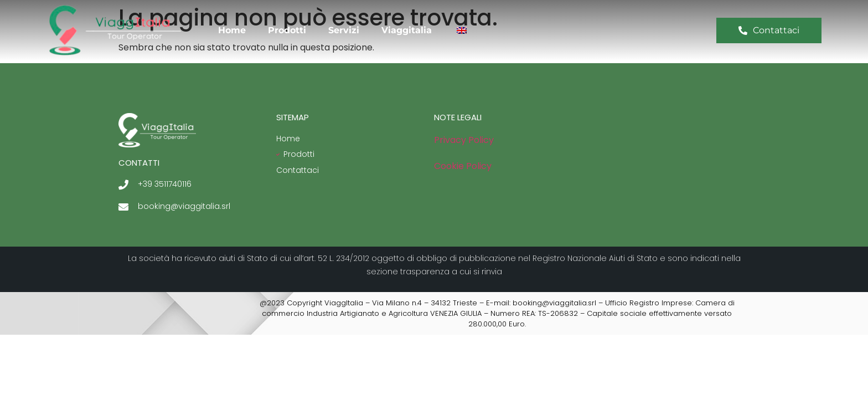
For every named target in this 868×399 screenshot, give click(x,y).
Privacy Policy (464, 140)
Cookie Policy (463, 166)
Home (232, 30)
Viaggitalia (407, 30)
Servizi (344, 30)
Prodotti (287, 30)
